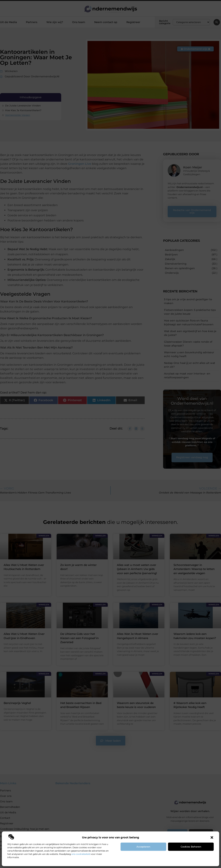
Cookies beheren (191, 847)
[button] (212, 837)
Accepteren (143, 847)
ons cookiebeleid (81, 854)
